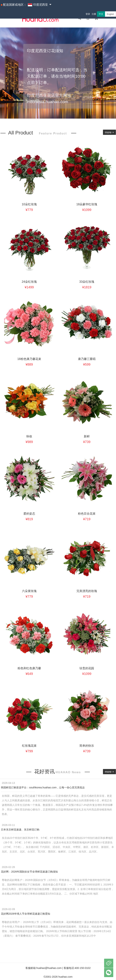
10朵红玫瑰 (29, 204)
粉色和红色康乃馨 (29, 668)
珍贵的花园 (87, 668)
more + (109, 132)
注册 (94, 14)
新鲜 (87, 436)
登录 (88, 14)
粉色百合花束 (87, 514)
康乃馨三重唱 (87, 359)
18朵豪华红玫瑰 (87, 204)
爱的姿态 (29, 514)
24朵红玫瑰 (29, 282)
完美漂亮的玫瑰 (87, 591)
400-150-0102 (83, 968)
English (110, 14)
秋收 (29, 436)
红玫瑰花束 (29, 746)
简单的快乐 (87, 746)
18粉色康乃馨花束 (29, 359)
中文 (101, 14)
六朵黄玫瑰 (29, 591)
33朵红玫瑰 (87, 282)
